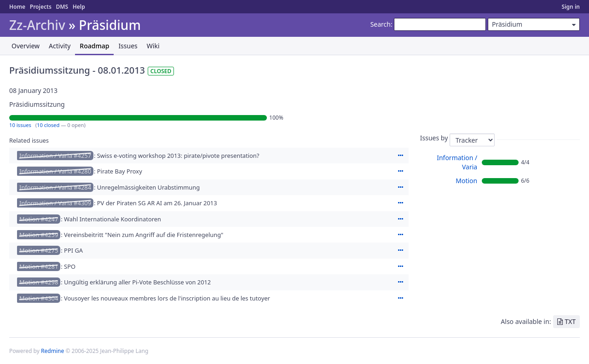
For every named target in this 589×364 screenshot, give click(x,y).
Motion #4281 (39, 266)
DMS (62, 7)
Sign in (571, 7)
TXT (570, 321)
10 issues (20, 125)
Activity (60, 46)
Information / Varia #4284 (55, 187)
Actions (400, 156)
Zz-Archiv (37, 25)
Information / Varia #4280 (55, 171)
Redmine (52, 351)
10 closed (48, 125)
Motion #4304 (39, 298)
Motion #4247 (39, 219)
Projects (41, 7)
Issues (128, 46)
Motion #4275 (39, 250)
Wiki (153, 46)
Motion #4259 (39, 235)
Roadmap (94, 46)
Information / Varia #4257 (55, 156)
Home (17, 7)
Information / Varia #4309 (55, 203)
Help (79, 7)
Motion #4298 (39, 282)
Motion (466, 181)
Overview (26, 46)
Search (381, 24)
